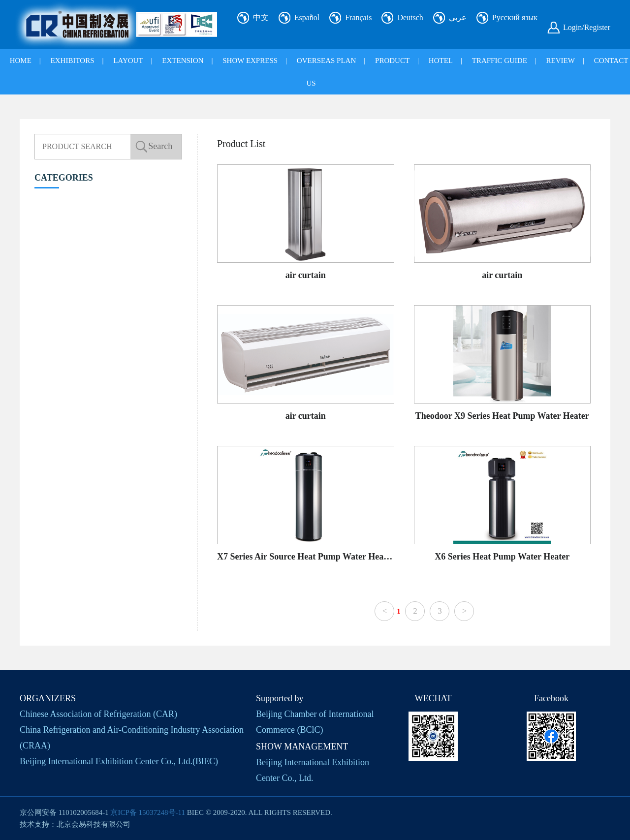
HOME (21, 61)
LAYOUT (128, 61)
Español (307, 17)
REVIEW (561, 61)
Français (358, 17)
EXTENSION (183, 61)
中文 (261, 17)
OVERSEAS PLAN (326, 61)
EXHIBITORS (73, 61)
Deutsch (410, 17)
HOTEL (441, 61)
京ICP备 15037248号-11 (148, 812)
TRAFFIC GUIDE (500, 61)
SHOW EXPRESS (250, 61)
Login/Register (587, 27)
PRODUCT (392, 61)
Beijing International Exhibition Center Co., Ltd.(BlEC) (119, 761)
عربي (458, 17)
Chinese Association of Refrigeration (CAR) (98, 714)
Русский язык (515, 17)
